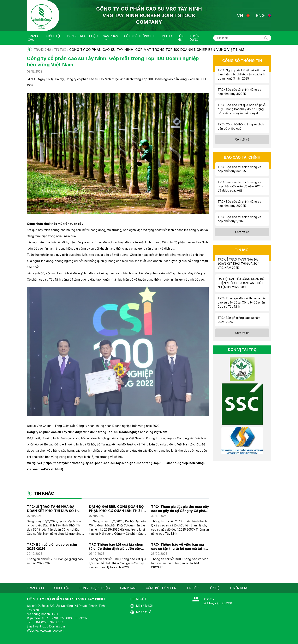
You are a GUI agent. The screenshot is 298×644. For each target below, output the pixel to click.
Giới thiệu (54, 36)
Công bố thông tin (139, 36)
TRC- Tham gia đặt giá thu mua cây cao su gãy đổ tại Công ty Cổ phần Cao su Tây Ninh (180, 509)
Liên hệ (181, 38)
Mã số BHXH (142, 606)
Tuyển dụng (195, 38)
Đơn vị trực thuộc (82, 36)
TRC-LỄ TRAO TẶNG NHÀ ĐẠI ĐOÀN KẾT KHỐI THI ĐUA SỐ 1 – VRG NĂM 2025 (53, 509)
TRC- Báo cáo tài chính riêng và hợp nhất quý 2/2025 (239, 204)
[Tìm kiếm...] (242, 38)
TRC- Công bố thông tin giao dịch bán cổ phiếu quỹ (241, 126)
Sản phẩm (111, 36)
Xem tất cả (242, 139)
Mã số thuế (141, 612)
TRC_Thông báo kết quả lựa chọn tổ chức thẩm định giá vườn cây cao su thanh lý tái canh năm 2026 (117, 546)
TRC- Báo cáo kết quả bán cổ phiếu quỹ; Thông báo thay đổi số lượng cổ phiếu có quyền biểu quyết (242, 109)
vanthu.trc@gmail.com (50, 626)
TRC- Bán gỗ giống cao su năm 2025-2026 (52, 546)
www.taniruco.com (52, 630)
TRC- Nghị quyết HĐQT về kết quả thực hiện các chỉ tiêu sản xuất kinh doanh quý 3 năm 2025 (241, 74)
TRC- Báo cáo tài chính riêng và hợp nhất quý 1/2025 (239, 219)
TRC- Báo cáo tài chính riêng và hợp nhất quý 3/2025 (239, 92)
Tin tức (166, 36)
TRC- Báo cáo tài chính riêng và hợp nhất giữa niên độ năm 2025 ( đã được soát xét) (240, 186)
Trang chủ (33, 38)
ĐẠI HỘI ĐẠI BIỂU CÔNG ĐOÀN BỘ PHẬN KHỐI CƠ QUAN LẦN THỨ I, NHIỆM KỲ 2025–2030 (116, 509)
